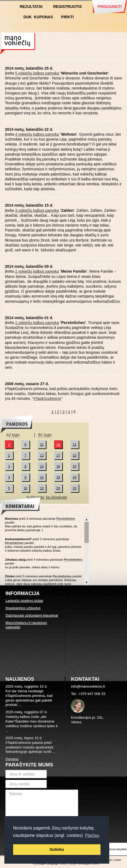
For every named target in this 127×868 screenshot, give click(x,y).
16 (58, 445)
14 (42, 477)
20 (58, 488)
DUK (28, 17)
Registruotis (67, 7)
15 (42, 488)
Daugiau (12, 759)
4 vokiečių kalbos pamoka (37, 134)
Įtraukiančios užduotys (23, 608)
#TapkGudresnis (47, 399)
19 (58, 477)
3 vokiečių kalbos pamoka (37, 210)
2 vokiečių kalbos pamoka (37, 271)
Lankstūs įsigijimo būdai (24, 601)
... (20, 705)
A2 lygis (13, 435)
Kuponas (43, 17)
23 (74, 466)
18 (58, 466)
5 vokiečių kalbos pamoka (37, 73)
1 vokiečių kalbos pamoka (37, 323)
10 (25, 488)
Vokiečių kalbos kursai (18, 43)
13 (42, 466)
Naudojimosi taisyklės (114, 849)
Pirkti (67, 17)
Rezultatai (31, 7)
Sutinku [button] (57, 849)
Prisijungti (110, 7)
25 (74, 488)
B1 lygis (45, 435)
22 (74, 456)
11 (42, 445)
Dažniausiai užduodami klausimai (32, 615)
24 (74, 477)
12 (42, 456)
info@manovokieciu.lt (88, 686)
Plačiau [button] (92, 835)
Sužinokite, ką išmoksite (47, 497)
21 (74, 445)
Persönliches (66, 519)
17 (58, 456)
